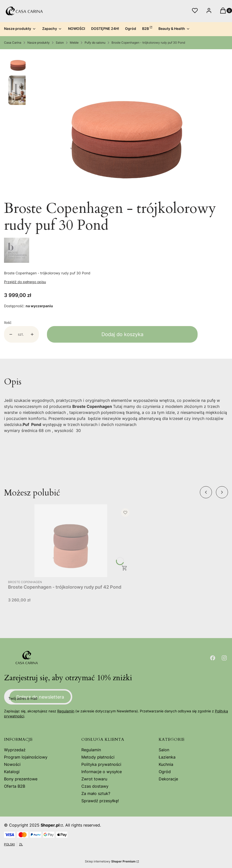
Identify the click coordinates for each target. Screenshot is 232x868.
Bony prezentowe (21, 779)
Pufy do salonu (95, 43)
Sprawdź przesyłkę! (100, 801)
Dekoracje (168, 779)
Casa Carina (13, 43)
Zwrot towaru (94, 779)
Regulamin (66, 711)
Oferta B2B (15, 786)
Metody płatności (98, 757)
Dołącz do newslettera (40, 697)
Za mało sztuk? (96, 793)
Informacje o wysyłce (102, 772)
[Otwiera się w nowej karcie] (213, 658)
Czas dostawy (95, 786)
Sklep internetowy (110, 861)
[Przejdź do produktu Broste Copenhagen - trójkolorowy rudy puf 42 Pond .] (71, 541)
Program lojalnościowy (26, 757)
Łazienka (167, 757)
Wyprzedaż (15, 750)
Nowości (12, 764)
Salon (60, 43)
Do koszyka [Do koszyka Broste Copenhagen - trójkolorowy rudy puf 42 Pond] (125, 568)
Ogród (165, 772)
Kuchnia (166, 764)
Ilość (8, 322)
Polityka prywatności (101, 764)
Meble (74, 43)
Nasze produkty (39, 43)
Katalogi (12, 772)
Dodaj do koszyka (122, 334)
